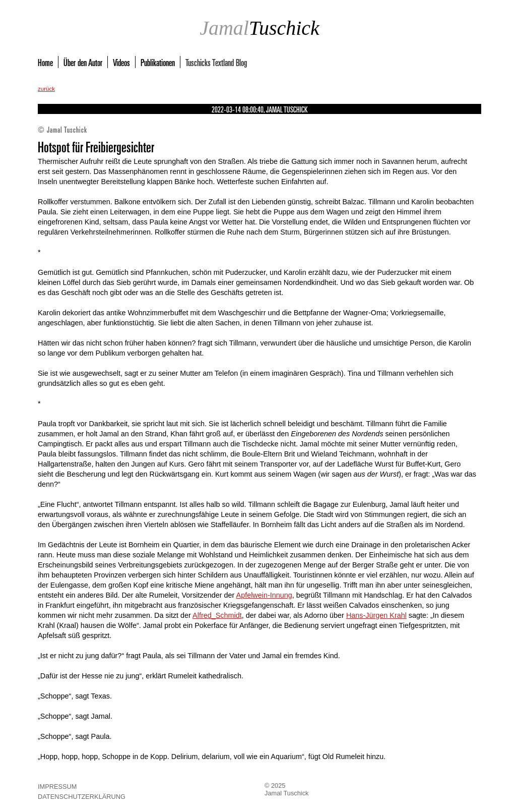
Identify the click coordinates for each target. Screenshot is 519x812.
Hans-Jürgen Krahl (376, 615)
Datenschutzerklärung (82, 797)
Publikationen (158, 62)
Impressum (57, 787)
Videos (121, 62)
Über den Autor (83, 62)
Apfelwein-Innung (264, 595)
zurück (46, 89)
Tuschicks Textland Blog (216, 62)
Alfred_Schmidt (217, 615)
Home (45, 62)
